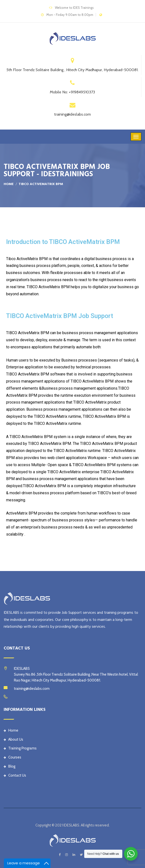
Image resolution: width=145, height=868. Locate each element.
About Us (13, 739)
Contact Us (15, 775)
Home (9, 184)
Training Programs (20, 748)
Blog (10, 766)
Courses (12, 757)
